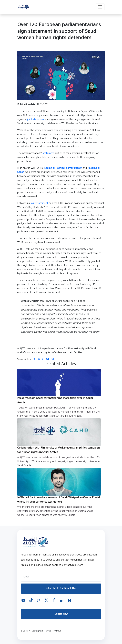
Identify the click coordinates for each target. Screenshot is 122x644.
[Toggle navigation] (100, 7)
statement (48, 154)
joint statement (36, 120)
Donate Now (61, 614)
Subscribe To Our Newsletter (61, 589)
